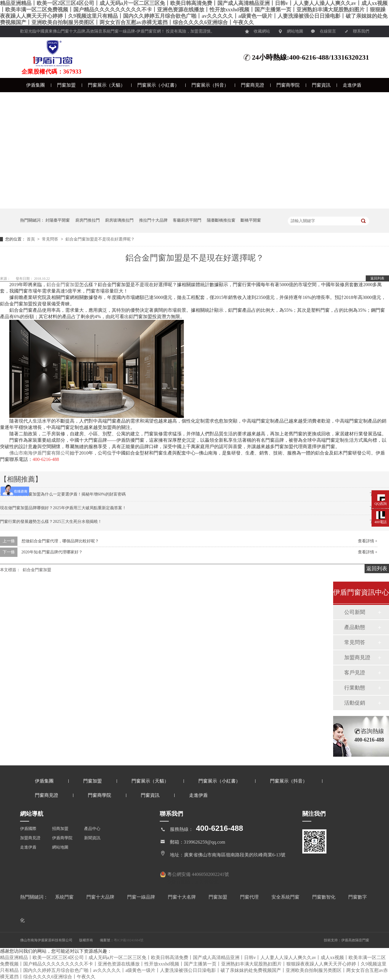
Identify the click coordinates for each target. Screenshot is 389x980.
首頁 (31, 239)
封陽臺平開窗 (58, 220)
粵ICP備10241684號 (129, 940)
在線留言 (324, 30)
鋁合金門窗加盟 (63, 285)
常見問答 (51, 239)
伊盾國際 (28, 829)
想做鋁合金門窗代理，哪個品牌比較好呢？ (60, 541)
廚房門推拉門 (88, 220)
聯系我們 (357, 30)
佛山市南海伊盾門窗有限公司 (40, 453)
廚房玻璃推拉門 (119, 220)
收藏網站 (257, 30)
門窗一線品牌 (142, 897)
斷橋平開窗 (251, 220)
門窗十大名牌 (182, 897)
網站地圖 (291, 30)
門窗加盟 (66, 85)
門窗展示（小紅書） (158, 85)
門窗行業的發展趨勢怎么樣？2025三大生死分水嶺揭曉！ (51, 522)
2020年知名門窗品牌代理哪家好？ (52, 552)
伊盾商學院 (62, 838)
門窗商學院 (288, 85)
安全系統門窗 (286, 897)
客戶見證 (355, 673)
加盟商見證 (357, 658)
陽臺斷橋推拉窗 (221, 220)
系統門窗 (65, 897)
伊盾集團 (35, 85)
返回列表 (377, 278)
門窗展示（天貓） (106, 85)
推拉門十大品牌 (153, 220)
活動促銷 (355, 703)
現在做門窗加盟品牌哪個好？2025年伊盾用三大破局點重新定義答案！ (63, 508)
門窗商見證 (253, 85)
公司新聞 (355, 612)
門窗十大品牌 (101, 897)
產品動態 (355, 627)
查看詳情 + (368, 541)
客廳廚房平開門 (187, 220)
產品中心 (92, 829)
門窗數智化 (324, 897)
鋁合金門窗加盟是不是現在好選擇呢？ (100, 239)
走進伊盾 (352, 85)
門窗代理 (250, 897)
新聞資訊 (92, 838)
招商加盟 (60, 829)
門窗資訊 (321, 85)
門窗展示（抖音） (210, 85)
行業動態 (355, 688)
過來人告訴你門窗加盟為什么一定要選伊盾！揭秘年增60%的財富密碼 (63, 494)
